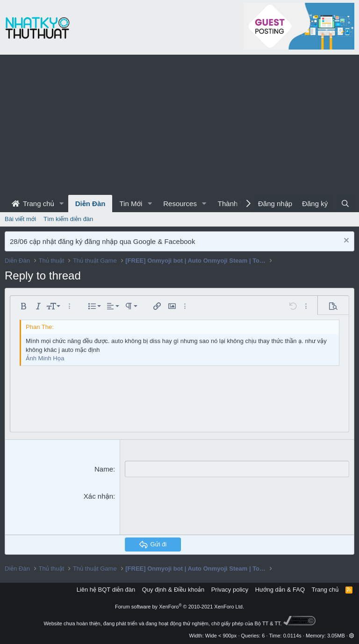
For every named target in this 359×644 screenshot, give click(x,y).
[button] (62, 204)
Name (104, 469)
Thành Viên (236, 204)
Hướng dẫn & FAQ (280, 590)
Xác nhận (98, 496)
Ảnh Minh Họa (45, 358)
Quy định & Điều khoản (173, 590)
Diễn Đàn (90, 204)
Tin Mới (131, 204)
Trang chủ (33, 204)
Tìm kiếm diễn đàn (68, 219)
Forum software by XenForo (179, 607)
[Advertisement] (179, 125)
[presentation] (196, 509)
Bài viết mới (20, 219)
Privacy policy (230, 590)
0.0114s (292, 636)
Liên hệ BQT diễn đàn (106, 590)
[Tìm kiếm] (345, 204)
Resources (180, 204)
